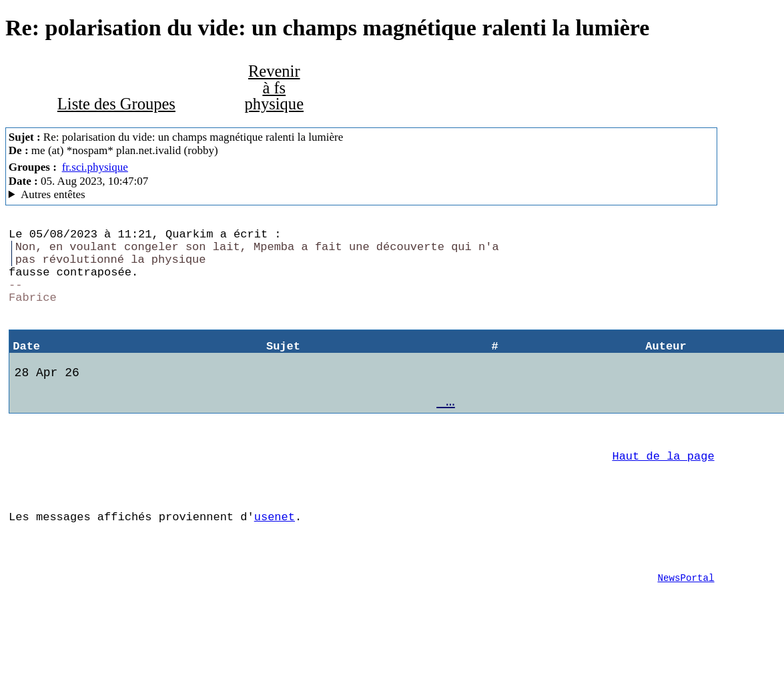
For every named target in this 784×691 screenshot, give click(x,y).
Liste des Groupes (116, 104)
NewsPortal (686, 629)
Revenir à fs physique (274, 87)
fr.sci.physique (95, 167)
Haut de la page (663, 491)
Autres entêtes (53, 194)
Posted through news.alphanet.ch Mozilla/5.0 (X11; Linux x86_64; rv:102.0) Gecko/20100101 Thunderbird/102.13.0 (362, 195)
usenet (275, 560)
